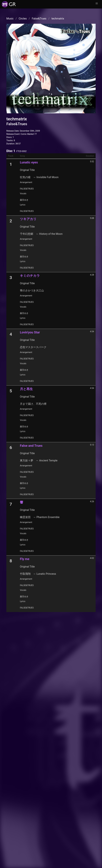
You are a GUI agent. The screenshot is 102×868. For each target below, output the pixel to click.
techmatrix (58, 19)
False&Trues (39, 19)
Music (10, 19)
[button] (97, 3)
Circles (23, 19)
